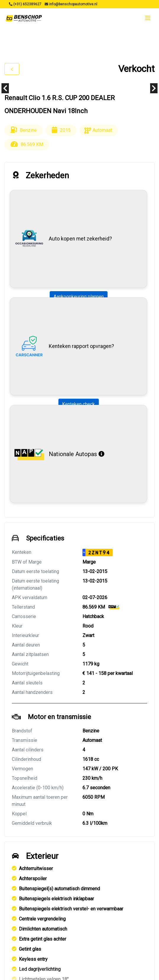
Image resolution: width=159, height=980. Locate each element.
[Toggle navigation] (148, 18)
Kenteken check (78, 404)
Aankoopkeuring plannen (79, 297)
